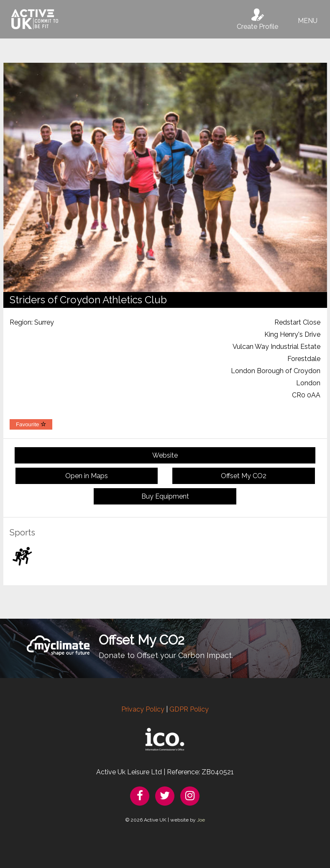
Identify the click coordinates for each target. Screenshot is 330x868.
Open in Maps (87, 476)
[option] (165, 177)
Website (165, 455)
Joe (201, 820)
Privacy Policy (143, 709)
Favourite (31, 424)
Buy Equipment (165, 496)
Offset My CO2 (244, 476)
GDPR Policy (189, 709)
